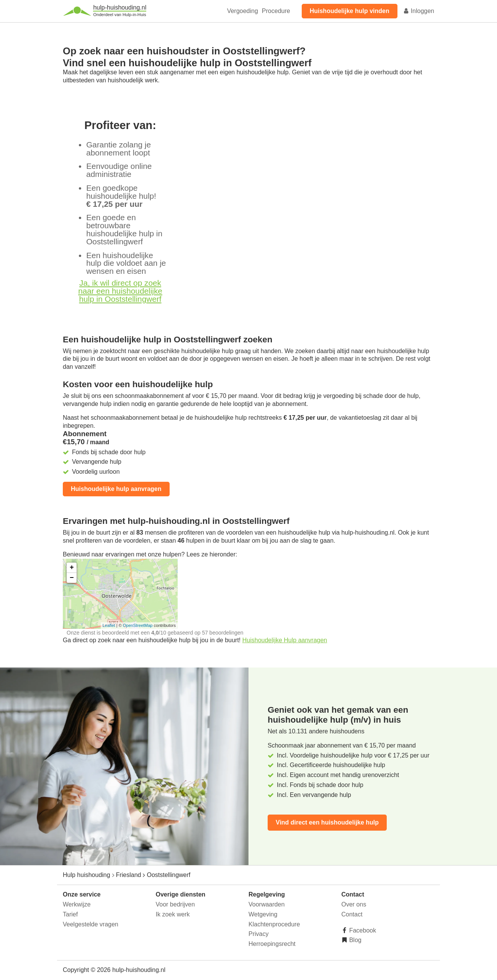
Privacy (258, 934)
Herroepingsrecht (272, 944)
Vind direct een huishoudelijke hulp (327, 822)
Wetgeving (263, 914)
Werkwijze (77, 904)
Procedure (276, 11)
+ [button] (72, 568)
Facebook (362, 930)
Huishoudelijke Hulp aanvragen (285, 640)
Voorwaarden (266, 904)
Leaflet (109, 625)
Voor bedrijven (175, 904)
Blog (355, 940)
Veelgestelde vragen (91, 924)
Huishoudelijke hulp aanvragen (116, 489)
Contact (352, 914)
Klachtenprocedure (274, 924)
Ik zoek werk (173, 914)
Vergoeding (243, 11)
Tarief (70, 914)
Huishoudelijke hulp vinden (350, 11)
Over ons (354, 904)
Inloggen (419, 11)
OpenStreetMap (138, 625)
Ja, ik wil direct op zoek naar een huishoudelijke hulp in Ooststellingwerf (120, 291)
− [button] (72, 578)
